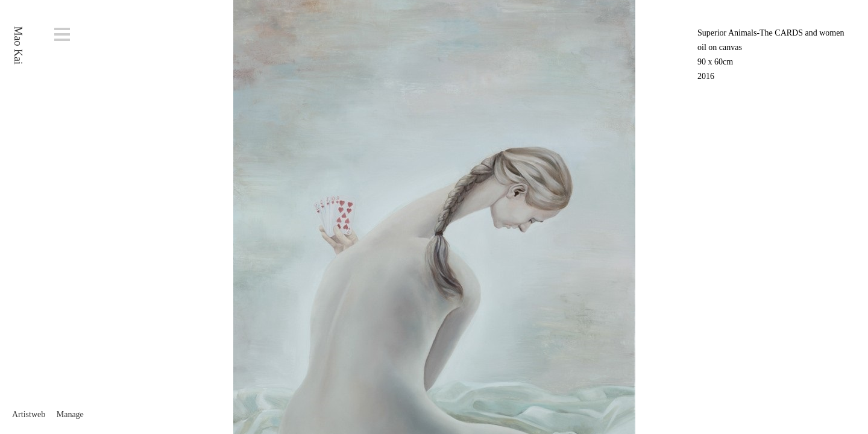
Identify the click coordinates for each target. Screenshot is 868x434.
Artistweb (29, 414)
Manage (70, 414)
